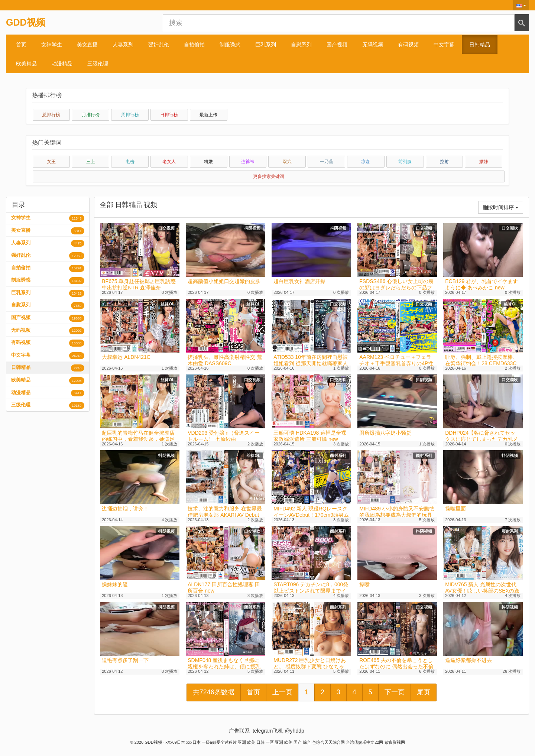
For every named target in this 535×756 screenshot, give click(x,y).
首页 (21, 45)
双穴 (287, 162)
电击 (130, 162)
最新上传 (208, 115)
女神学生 (52, 45)
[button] (521, 5)
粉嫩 (208, 162)
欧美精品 (26, 64)
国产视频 (337, 45)
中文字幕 (444, 45)
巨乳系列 (266, 45)
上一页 (282, 692)
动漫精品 (62, 64)
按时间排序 (503, 207)
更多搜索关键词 (269, 176)
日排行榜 (169, 115)
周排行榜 (130, 115)
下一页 (395, 692)
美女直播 (87, 45)
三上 (91, 162)
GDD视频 (26, 22)
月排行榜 (91, 115)
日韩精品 (480, 45)
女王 (51, 162)
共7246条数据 (214, 692)
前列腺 (405, 162)
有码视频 (408, 45)
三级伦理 (98, 64)
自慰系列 (301, 45)
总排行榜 (51, 115)
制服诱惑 (230, 45)
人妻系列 (123, 45)
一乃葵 (327, 162)
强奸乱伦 (159, 45)
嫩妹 (484, 162)
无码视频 (373, 45)
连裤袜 (248, 162)
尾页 (424, 692)
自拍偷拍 (194, 45)
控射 (444, 162)
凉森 (366, 162)
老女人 (169, 162)
